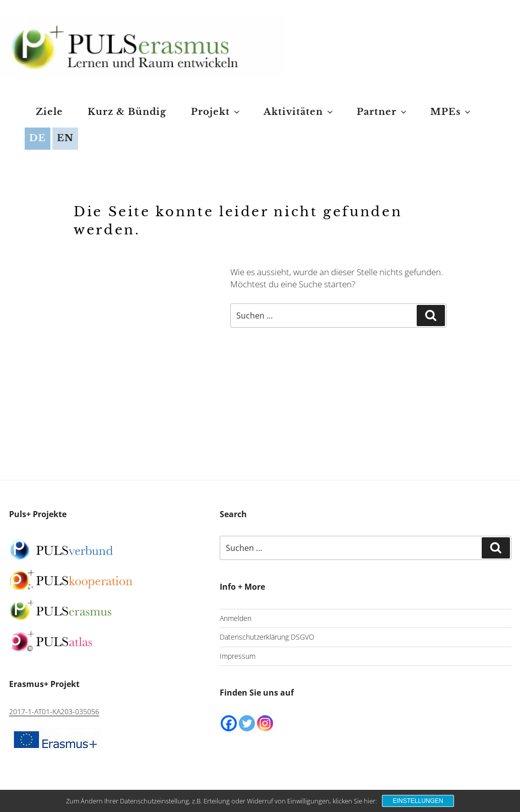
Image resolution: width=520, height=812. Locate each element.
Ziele (49, 112)
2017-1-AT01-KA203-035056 (54, 711)
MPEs (451, 112)
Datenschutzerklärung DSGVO (267, 637)
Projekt (216, 112)
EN (65, 138)
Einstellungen (418, 801)
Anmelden (236, 618)
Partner (382, 112)
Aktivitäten (299, 112)
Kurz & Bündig (127, 112)
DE (38, 138)
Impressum (238, 656)
